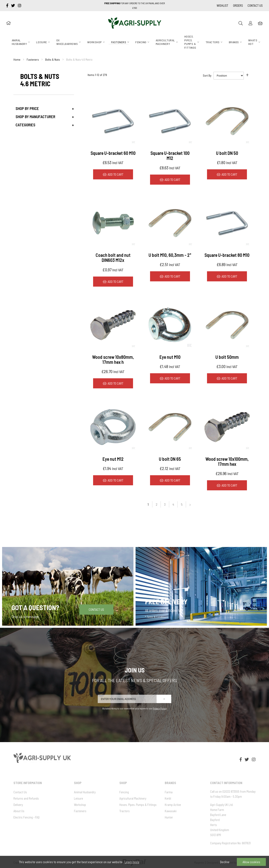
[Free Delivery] (201, 586)
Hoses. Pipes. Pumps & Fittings (138, 805)
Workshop (80, 805)
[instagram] (20, 5)
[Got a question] (68, 586)
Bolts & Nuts (53, 59)
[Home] (8, 23)
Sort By (207, 75)
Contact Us (255, 5)
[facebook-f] (8, 5)
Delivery (18, 805)
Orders (238, 5)
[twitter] (13, 5)
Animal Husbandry (85, 792)
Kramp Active (173, 805)
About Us (19, 811)
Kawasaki (171, 811)
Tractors (125, 811)
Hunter (169, 817)
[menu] (134, 42)
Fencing (124, 792)
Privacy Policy (160, 708)
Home (17, 59)
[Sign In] (251, 23)
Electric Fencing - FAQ (26, 817)
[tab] (44, 108)
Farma (169, 792)
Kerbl (168, 798)
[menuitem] (19, 42)
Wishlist (222, 5)
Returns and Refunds (26, 798)
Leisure (78, 798)
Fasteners (33, 59)
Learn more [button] (132, 862)
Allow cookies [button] (251, 862)
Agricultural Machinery (133, 798)
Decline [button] (225, 862)
